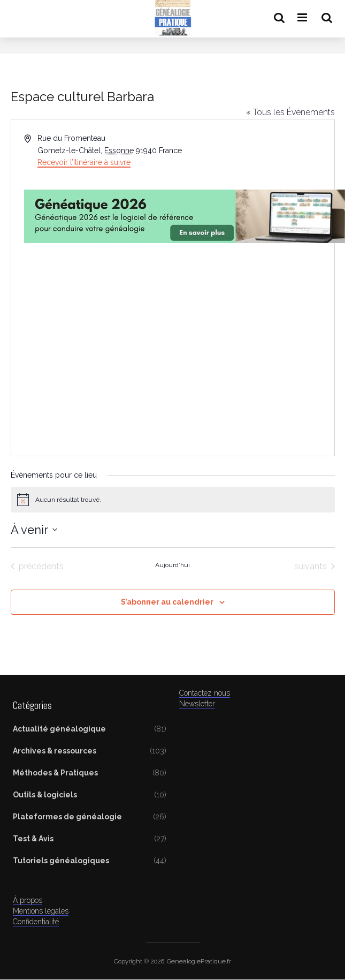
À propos (28, 900)
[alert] (173, 500)
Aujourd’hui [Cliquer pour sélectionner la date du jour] (172, 565)
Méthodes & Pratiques (55, 773)
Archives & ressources (55, 751)
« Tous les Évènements (290, 112)
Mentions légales (41, 911)
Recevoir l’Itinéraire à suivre (84, 162)
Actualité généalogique (59, 729)
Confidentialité (36, 922)
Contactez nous (205, 693)
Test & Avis (33, 839)
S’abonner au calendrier (167, 602)
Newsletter (197, 704)
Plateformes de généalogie (67, 817)
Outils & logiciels (45, 795)
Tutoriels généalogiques (61, 861)
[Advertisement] (167, 364)
